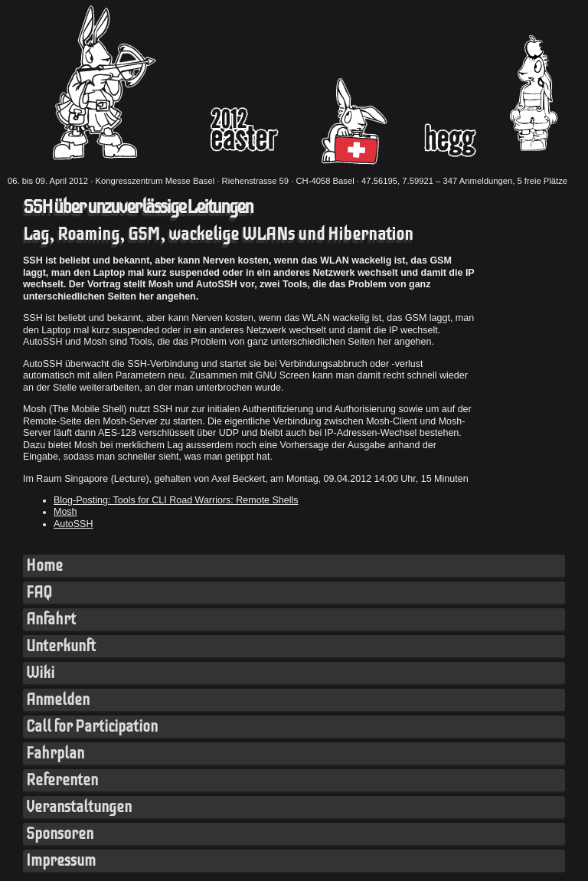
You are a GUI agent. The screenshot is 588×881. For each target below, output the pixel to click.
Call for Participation (92, 727)
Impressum (61, 861)
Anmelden (58, 700)
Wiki (40, 673)
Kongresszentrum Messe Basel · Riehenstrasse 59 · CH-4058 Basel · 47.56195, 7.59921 (264, 181)
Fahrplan (55, 753)
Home (44, 566)
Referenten (62, 780)
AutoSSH (73, 524)
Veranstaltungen (79, 807)
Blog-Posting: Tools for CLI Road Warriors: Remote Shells (176, 500)
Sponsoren (60, 834)
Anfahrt (51, 619)
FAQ (39, 593)
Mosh (65, 512)
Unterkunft (61, 646)
